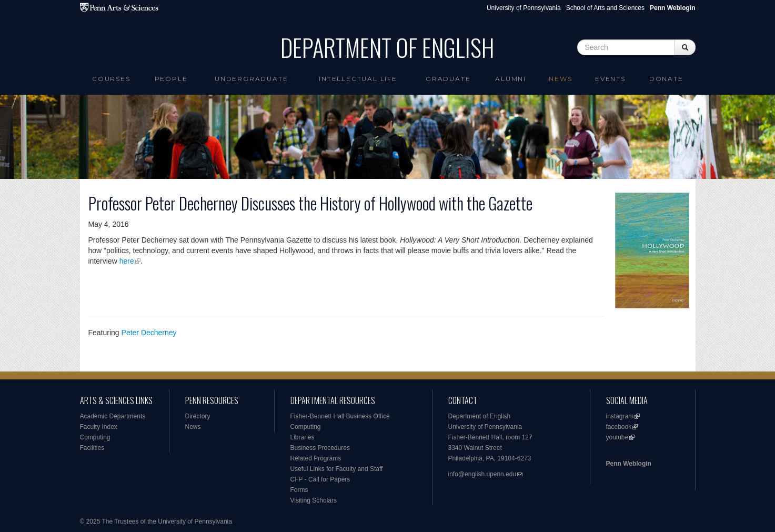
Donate (666, 79)
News (560, 79)
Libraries (303, 437)
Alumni (511, 79)
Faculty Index (99, 427)
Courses (111, 79)
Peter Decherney (149, 333)
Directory (198, 416)
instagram (620, 416)
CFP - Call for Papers (320, 479)
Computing (95, 437)
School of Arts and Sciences (605, 8)
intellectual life (358, 79)
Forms (299, 490)
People (171, 79)
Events (610, 79)
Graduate (448, 79)
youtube (617, 437)
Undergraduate (251, 79)
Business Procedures (320, 448)
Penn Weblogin (629, 464)
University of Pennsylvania (524, 8)
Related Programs (316, 458)
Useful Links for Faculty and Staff (337, 469)
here (127, 261)
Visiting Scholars (314, 500)
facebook (619, 427)
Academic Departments (113, 416)
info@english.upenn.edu (482, 474)
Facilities (92, 448)
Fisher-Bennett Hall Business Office (340, 416)
